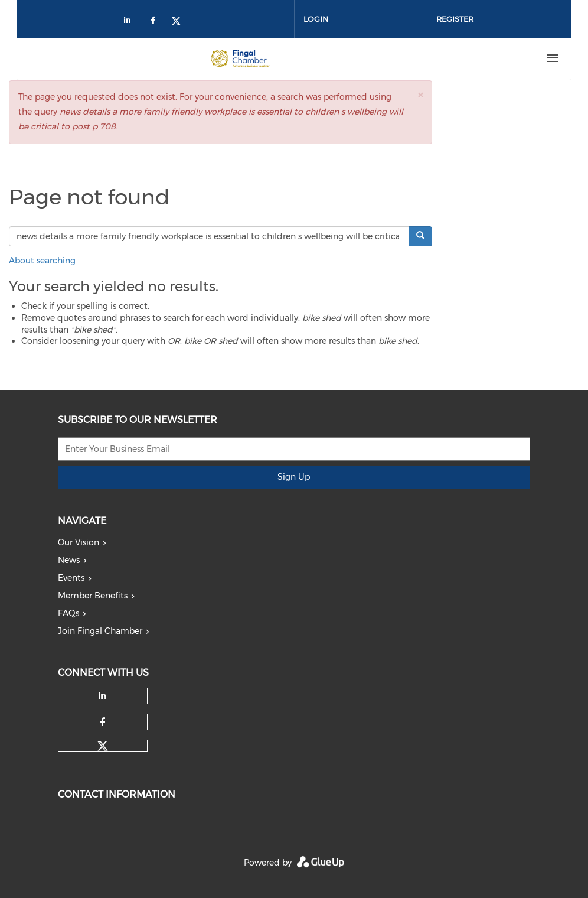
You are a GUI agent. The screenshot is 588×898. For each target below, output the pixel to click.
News (69, 560)
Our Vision (79, 542)
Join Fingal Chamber (100, 631)
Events (71, 578)
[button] (420, 95)
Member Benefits (93, 596)
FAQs (68, 613)
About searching (42, 261)
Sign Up (294, 477)
